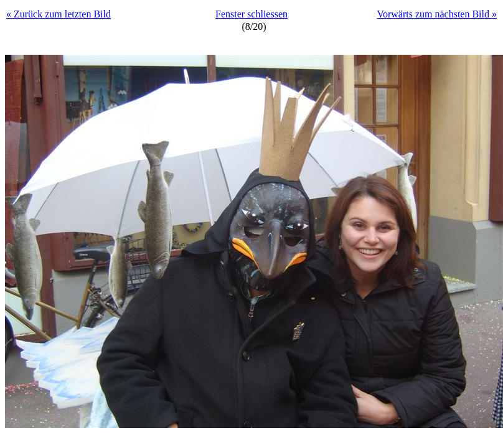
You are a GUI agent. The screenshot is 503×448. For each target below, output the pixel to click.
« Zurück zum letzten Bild (59, 14)
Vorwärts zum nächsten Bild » (437, 14)
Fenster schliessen (251, 14)
